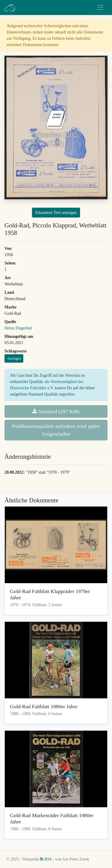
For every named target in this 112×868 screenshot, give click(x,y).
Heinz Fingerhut (18, 328)
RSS (46, 859)
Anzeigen (14, 358)
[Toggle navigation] (101, 7)
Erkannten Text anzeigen (56, 213)
